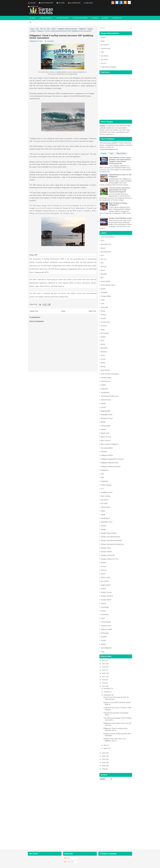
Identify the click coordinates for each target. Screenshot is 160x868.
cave (102, 304)
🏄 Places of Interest (80, 18)
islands (103, 403)
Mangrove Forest (107, 418)
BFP (102, 278)
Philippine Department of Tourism (112, 459)
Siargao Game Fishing (108, 533)
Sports (103, 574)
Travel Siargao (106, 622)
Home (32, 29)
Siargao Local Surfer (108, 555)
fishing (103, 367)
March (106, 748)
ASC (37, 29)
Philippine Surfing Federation (68, 29)
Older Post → (93, 311)
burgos (103, 289)
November (107, 688)
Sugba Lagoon (106, 585)
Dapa (103, 41)
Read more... (110, 134)
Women (103, 644)
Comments (69, 862)
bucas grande (106, 281)
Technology (105, 607)
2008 (104, 769)
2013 (104, 753)
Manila (103, 422)
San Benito (105, 56)
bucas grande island (108, 285)
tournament (105, 615)
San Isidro (104, 60)
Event (103, 355)
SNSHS (103, 563)
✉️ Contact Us (33, 7)
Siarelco (104, 526)
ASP (48, 29)
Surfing (33, 31)
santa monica (105, 507)
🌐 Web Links (88, 3)
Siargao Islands (106, 552)
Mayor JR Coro (106, 437)
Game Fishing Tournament (110, 374)
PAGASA (104, 452)
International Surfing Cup (109, 396)
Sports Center (106, 577)
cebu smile (105, 307)
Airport (103, 248)
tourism (103, 611)
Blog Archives (121, 153)
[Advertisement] (116, 814)
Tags (112, 153)
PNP (102, 478)
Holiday (103, 385)
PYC (102, 489)
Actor (103, 241)
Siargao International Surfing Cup (112, 544)
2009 (104, 766)
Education (104, 348)
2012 (104, 756)
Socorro (104, 63)
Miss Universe (106, 440)
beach (103, 270)
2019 (104, 670)
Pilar (102, 52)
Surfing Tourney (106, 592)
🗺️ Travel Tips (117, 18)
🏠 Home (32, 18)
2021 (104, 664)
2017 (104, 677)
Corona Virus (105, 322)
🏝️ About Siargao (45, 18)
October (106, 692)
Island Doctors (106, 400)
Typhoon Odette (106, 629)
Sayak (103, 515)
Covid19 (104, 326)
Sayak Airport (105, 518)
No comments (49, 41)
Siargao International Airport (110, 537)
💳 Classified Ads (74, 3)
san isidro (104, 503)
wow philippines (106, 648)
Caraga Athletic (106, 296)
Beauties (104, 274)
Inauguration (105, 392)
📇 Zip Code (61, 3)
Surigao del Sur (106, 600)
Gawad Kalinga (106, 378)
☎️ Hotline (32, 3)
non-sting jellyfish (107, 448)
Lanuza (103, 407)
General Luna (106, 48)
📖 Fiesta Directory (46, 3)
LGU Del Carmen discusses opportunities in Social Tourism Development (119, 190)
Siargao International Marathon (111, 540)
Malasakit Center (107, 415)
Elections (104, 352)
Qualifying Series (107, 492)
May (105, 745)
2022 (104, 660)
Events (103, 359)
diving (103, 344)
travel (103, 618)
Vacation (104, 637)
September (107, 695)
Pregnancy (105, 481)
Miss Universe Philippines (110, 444)
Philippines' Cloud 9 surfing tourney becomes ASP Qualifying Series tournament (61, 37)
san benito (104, 500)
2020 (104, 667)
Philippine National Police (109, 463)
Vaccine (104, 640)
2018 (104, 673)
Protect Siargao (106, 485)
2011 (104, 759)
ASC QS (43, 29)
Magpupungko (106, 411)
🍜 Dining (105, 18)
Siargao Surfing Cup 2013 (110, 559)
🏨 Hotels (95, 18)
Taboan (103, 603)
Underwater (105, 633)
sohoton (104, 570)
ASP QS (104, 266)
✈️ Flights (33, 22)
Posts (67, 858)
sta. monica (105, 581)
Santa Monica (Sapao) (108, 67)
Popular (104, 153)
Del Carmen (105, 45)
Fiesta (103, 363)
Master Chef (105, 433)
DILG (103, 341)
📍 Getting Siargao (62, 18)
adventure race (106, 244)
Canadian (104, 292)
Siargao (90, 29)
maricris (104, 429)
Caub (103, 300)
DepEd (103, 337)
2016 (104, 680)
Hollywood (104, 389)
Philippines (82, 29)
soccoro (104, 566)
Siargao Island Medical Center (120, 218)
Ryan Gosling (106, 496)
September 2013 (107, 522)
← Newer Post (33, 311)
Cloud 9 (54, 29)
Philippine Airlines (107, 455)
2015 (104, 683)
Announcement (106, 252)
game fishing (105, 370)
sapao (103, 511)
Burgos (103, 37)
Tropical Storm (106, 626)
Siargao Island (106, 548)
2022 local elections (108, 237)
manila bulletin (106, 426)
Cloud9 (103, 318)
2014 (104, 686)
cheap (103, 311)
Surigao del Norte (107, 596)
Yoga (103, 652)
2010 (104, 763)
